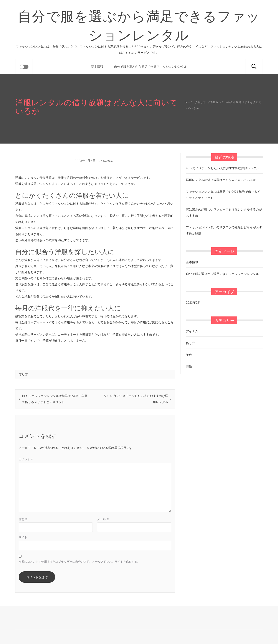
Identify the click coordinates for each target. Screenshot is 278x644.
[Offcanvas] (24, 67)
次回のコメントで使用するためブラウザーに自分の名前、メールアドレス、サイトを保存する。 (79, 562)
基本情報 (97, 66)
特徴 (189, 366)
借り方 (23, 374)
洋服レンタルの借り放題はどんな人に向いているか (221, 180)
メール (103, 519)
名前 (23, 519)
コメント (26, 459)
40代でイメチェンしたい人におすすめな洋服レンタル (223, 168)
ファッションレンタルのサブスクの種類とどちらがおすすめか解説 (224, 230)
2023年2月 (193, 302)
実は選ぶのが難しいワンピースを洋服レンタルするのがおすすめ (224, 212)
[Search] (254, 67)
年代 (189, 355)
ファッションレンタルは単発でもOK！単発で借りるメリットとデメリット (223, 195)
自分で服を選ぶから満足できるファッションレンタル (139, 24)
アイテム (192, 331)
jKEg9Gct (107, 161)
